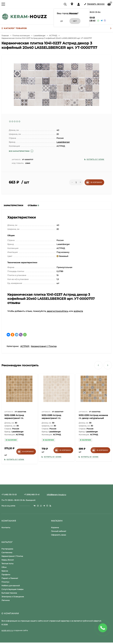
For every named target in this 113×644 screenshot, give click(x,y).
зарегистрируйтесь (58, 311)
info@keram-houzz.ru (56, 495)
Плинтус (5, 582)
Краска (5, 571)
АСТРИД (25, 346)
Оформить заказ (58, 535)
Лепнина (6, 600)
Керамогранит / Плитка (44, 346)
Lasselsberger (63, 142)
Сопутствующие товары (12, 589)
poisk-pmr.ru (7, 630)
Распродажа (7, 549)
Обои (4, 567)
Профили (6, 575)
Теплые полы (7, 563)
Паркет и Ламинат (10, 578)
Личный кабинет (59, 531)
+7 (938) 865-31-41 (32, 495)
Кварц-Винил (8, 560)
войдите (78, 311)
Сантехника (7, 552)
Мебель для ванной (11, 586)
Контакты (6, 527)
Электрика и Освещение (13, 597)
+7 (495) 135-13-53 (9, 495)
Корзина (55, 527)
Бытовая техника (9, 593)
